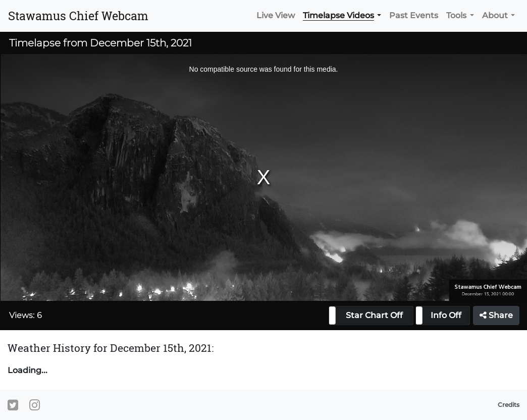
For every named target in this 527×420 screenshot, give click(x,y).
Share (496, 315)
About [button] (495, 15)
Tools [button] (456, 15)
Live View (276, 15)
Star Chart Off (374, 315)
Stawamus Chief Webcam (78, 16)
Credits (509, 405)
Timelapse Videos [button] (338, 15)
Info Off (446, 315)
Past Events (414, 15)
